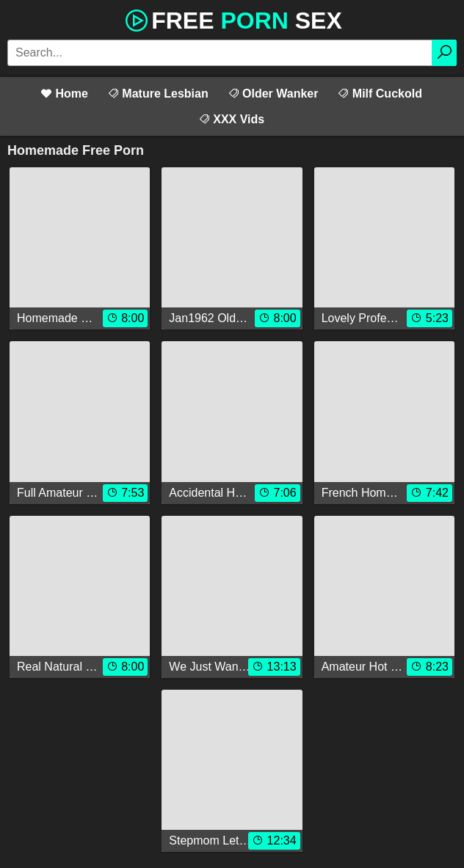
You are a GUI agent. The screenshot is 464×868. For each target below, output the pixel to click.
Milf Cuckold (380, 94)
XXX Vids (231, 119)
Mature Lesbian (158, 94)
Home (64, 94)
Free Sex (232, 19)
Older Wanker (273, 94)
